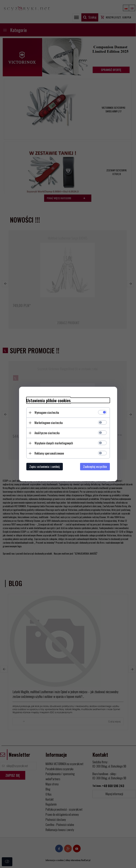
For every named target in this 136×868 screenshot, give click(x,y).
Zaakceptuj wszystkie (95, 467)
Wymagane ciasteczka (47, 413)
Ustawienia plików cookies (48, 400)
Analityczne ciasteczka (47, 433)
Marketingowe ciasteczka (49, 423)
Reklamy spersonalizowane (49, 453)
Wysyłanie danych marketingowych (54, 443)
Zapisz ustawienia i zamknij (45, 467)
